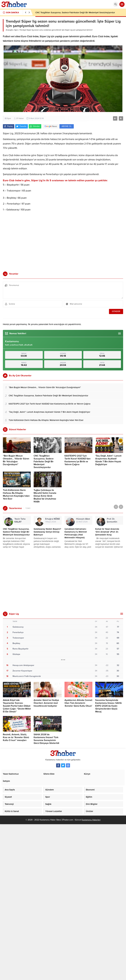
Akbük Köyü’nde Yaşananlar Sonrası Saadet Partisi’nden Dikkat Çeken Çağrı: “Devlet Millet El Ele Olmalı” (17, 706)
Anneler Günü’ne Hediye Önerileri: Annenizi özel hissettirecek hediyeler (46, 703)
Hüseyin (83, 519)
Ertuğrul (52, 519)
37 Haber (20, 118)
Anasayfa (9, 30)
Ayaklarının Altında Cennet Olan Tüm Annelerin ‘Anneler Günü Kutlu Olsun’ (78, 703)
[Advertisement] (27, 240)
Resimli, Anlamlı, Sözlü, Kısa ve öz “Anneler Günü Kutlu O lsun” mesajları (16, 737)
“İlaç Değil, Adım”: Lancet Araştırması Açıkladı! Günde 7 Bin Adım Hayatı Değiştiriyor (108, 460)
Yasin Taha (20, 520)
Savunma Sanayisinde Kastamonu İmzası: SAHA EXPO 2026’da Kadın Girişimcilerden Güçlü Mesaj (108, 706)
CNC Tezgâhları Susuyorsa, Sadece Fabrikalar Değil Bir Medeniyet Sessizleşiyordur (75, 13)
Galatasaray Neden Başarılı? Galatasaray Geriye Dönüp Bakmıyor (47, 532)
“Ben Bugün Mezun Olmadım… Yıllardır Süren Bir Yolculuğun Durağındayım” (16, 460)
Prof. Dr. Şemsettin (112, 522)
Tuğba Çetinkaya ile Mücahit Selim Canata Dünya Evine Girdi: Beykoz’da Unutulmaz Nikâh (45, 496)
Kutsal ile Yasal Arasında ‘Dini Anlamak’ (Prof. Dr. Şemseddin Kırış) (107, 532)
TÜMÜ (28, 508)
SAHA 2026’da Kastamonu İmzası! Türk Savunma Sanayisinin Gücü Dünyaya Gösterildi (46, 739)
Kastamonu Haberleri (91, 820)
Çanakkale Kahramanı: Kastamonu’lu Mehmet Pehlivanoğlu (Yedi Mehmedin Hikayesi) (76, 533)
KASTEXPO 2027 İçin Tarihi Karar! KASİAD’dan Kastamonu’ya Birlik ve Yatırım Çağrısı (78, 460)
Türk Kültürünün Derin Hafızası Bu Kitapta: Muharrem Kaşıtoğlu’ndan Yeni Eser (16, 494)
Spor (16, 30)
